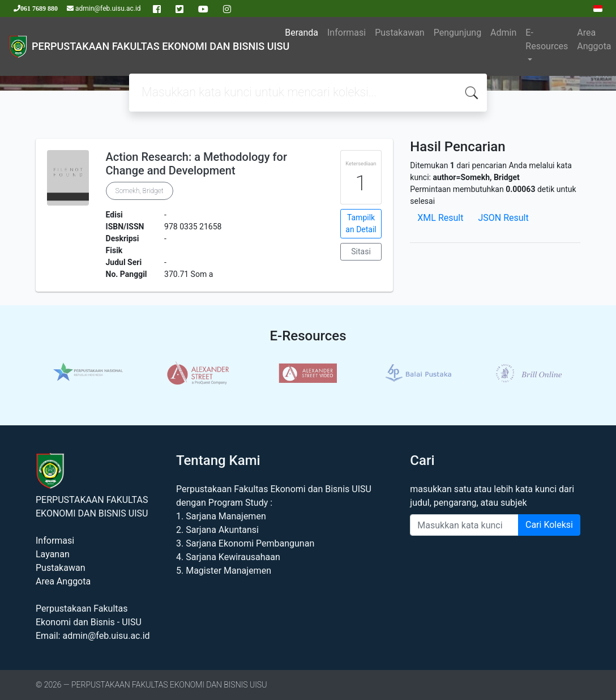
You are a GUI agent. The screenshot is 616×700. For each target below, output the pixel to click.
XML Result (440, 218)
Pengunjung (457, 33)
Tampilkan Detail (361, 223)
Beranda (301, 33)
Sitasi (361, 251)
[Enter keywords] (464, 525)
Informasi (346, 33)
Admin (503, 33)
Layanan (53, 554)
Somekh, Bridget (140, 191)
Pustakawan (399, 33)
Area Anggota (594, 39)
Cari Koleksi (549, 525)
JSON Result (503, 218)
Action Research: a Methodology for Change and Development (196, 164)
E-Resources (547, 39)
